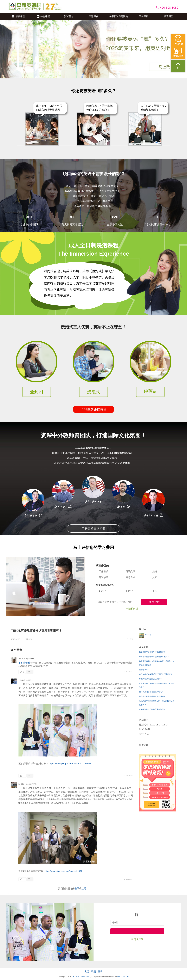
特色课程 (43, 16)
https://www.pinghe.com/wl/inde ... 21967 (70, 764)
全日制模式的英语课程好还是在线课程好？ (156, 674)
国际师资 (93, 16)
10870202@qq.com (26, 659)
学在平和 (144, 16)
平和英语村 (24, 663)
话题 (93, 971)
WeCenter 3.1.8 (123, 977)
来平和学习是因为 (118, 16)
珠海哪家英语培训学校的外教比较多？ (154, 657)
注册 (84, 889)
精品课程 (18, 16)
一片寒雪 (22, 680)
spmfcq (148, 635)
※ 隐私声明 (132, 609)
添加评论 (28, 639)
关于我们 (169, 16)
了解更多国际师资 (93, 528)
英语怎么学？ (144, 670)
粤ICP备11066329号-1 (82, 977)
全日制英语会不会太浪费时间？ (151, 692)
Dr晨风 (21, 784)
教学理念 (69, 16)
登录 (77, 889)
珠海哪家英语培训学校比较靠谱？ (152, 652)
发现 (87, 971)
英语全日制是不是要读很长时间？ (152, 696)
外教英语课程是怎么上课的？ (150, 679)
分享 (130, 639)
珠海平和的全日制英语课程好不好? (153, 709)
